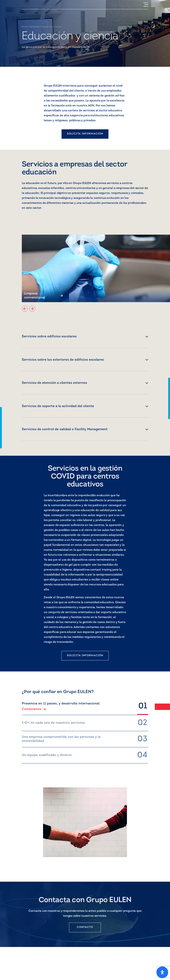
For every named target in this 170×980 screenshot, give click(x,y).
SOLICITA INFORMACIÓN (85, 134)
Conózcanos (34, 709)
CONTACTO (85, 927)
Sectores (34, 27)
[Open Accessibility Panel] (162, 972)
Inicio (25, 27)
